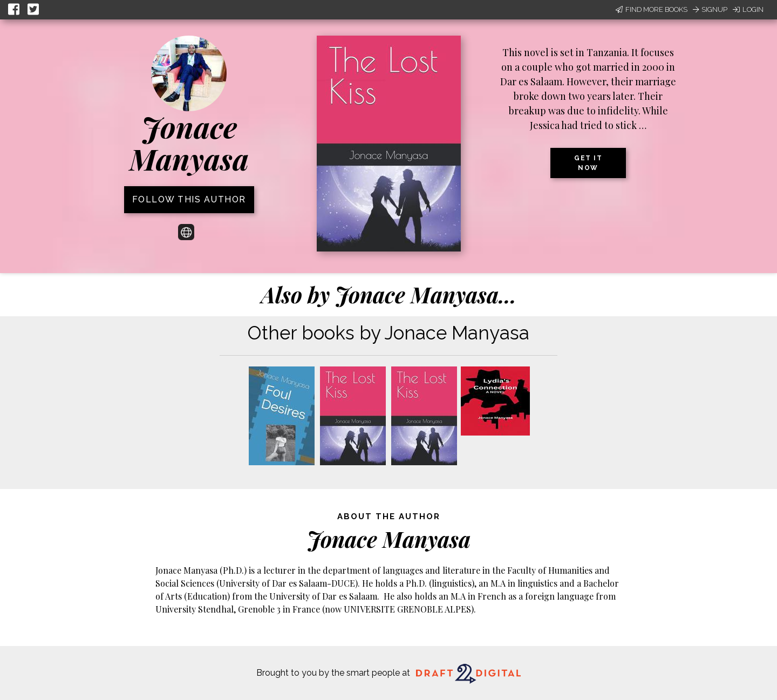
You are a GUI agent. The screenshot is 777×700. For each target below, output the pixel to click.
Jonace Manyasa (189, 143)
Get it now (588, 163)
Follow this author (189, 199)
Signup (710, 9)
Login (748, 9)
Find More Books (652, 9)
